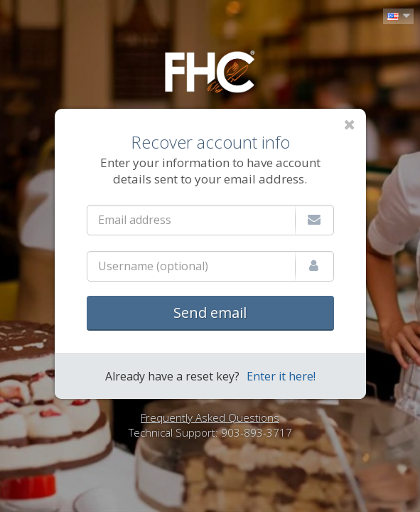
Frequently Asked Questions (210, 417)
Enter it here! (281, 376)
